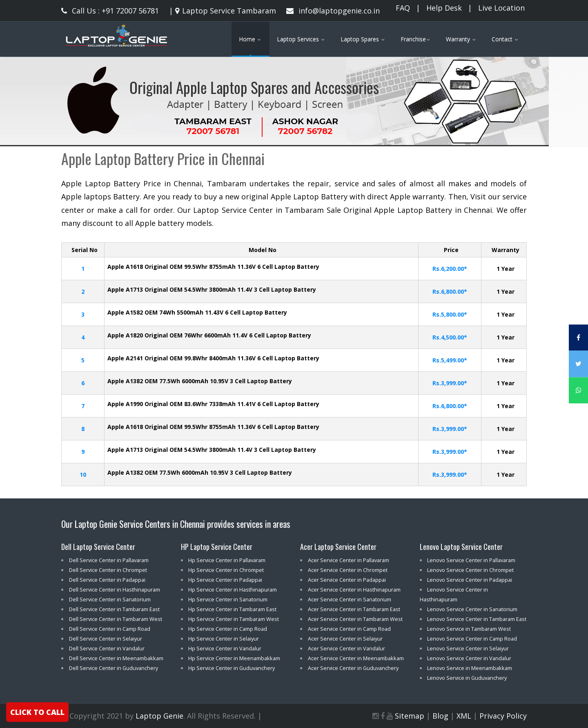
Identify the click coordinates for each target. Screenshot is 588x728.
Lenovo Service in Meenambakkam (470, 668)
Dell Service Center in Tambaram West (116, 619)
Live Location (501, 8)
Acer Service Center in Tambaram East (354, 609)
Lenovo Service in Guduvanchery (467, 678)
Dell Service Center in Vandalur (107, 648)
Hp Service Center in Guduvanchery (232, 668)
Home (251, 39)
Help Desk (444, 8)
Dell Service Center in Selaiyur (106, 639)
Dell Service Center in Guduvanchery (114, 668)
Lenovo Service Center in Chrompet (470, 570)
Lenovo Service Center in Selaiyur (468, 648)
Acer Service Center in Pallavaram (349, 560)
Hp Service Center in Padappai (225, 580)
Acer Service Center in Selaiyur (345, 639)
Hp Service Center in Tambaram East (232, 609)
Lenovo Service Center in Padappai (470, 580)
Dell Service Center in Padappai (107, 580)
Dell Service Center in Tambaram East (114, 609)
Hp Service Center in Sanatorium (228, 599)
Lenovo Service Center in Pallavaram (471, 560)
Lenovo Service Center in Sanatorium (472, 609)
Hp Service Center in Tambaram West (234, 619)
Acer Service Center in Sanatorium (350, 599)
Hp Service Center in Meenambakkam (234, 658)
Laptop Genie (159, 716)
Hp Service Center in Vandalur (225, 648)
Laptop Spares (363, 39)
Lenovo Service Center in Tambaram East (477, 619)
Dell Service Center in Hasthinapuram (115, 590)
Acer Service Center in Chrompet (348, 570)
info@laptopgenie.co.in (333, 11)
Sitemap (410, 716)
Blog (440, 716)
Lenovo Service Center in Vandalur (469, 658)
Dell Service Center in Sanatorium (110, 599)
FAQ (403, 8)
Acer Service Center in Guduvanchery (353, 668)
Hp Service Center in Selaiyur (224, 639)
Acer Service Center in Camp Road (349, 629)
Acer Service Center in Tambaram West (355, 619)
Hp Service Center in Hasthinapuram (233, 590)
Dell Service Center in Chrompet (108, 570)
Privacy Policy (503, 716)
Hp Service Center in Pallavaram (227, 560)
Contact (506, 39)
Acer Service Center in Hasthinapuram (354, 590)
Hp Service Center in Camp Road (228, 629)
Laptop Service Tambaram (225, 11)
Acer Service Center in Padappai (347, 580)
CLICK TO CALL (37, 712)
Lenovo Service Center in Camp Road (472, 639)
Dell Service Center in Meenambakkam (116, 658)
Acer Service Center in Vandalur (346, 648)
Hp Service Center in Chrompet (226, 570)
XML (464, 716)
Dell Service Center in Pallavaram (109, 560)
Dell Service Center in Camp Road (110, 629)
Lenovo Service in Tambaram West (469, 629)
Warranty (461, 39)
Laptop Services (301, 39)
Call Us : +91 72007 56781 (110, 11)
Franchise (416, 39)
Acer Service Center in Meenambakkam (356, 658)
